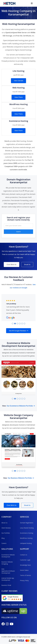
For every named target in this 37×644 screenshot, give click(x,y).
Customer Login (25, 560)
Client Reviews (6, 528)
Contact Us (24, 555)
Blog (3, 538)
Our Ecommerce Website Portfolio (21, 406)
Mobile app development (14, 151)
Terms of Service (25, 576)
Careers (4, 543)
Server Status (24, 570)
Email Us (27, 265)
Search (18, 232)
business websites (25, 422)
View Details (18, 81)
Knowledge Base (25, 565)
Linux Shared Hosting (27, 528)
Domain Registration (27, 523)
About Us (4, 523)
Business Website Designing (7, 563)
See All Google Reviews (19, 331)
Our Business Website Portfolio (21, 478)
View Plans (18, 97)
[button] (13, 324)
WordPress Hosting (26, 538)
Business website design (22, 147)
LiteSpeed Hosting (26, 543)
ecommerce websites (25, 350)
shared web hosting (12, 29)
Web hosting (21, 141)
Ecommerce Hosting (27, 533)
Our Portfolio (6, 533)
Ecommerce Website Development (8, 556)
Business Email (6, 585)
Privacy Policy (24, 581)
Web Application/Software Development (8, 571)
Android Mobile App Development (8, 579)
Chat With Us (11, 265)
